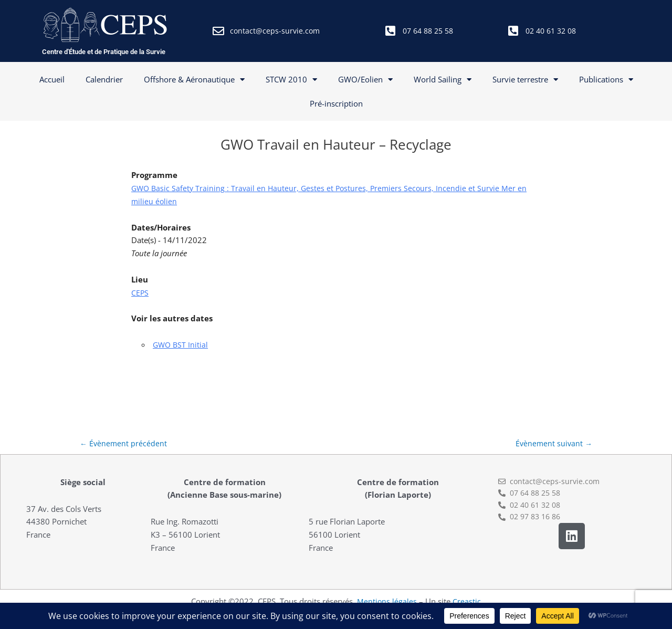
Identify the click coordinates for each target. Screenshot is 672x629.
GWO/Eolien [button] (365, 80)
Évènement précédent (124, 444)
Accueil (52, 79)
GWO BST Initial (181, 344)
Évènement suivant (553, 444)
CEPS (140, 292)
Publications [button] (606, 80)
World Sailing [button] (443, 80)
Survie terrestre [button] (525, 80)
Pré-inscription (336, 103)
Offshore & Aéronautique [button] (194, 80)
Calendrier (104, 79)
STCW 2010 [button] (291, 80)
